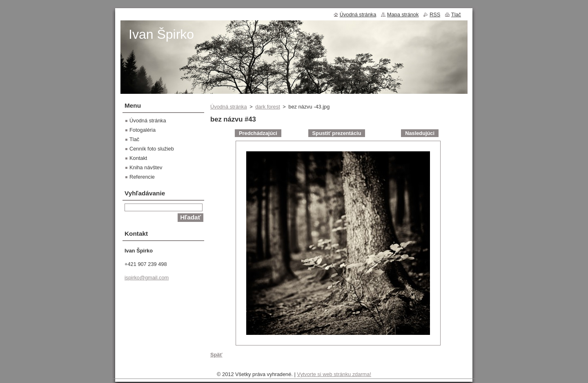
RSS (435, 14)
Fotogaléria (143, 130)
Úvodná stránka (229, 107)
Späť (216, 355)
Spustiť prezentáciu (337, 133)
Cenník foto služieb (152, 149)
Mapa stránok (403, 14)
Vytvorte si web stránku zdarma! (334, 374)
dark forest (267, 107)
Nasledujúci (420, 133)
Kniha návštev (146, 167)
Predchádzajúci (258, 133)
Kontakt (138, 158)
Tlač (134, 139)
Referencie (142, 177)
